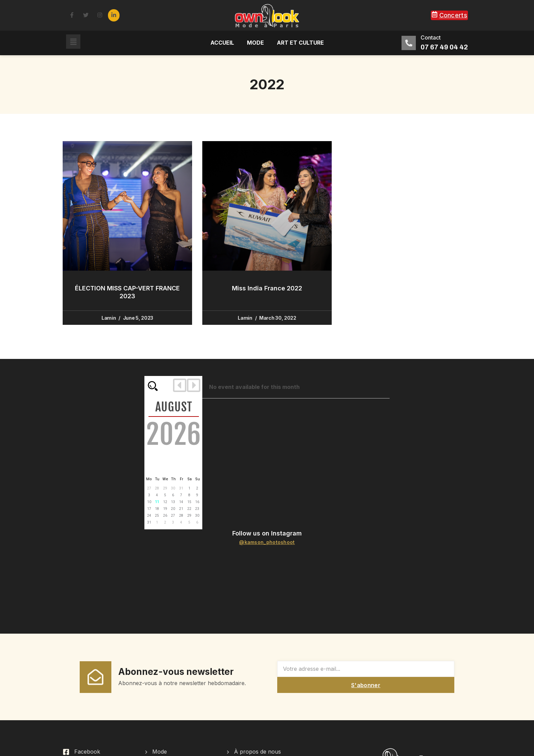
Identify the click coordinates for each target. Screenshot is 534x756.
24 (149, 516)
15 (189, 502)
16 (197, 502)
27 (149, 488)
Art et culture (300, 43)
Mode (255, 43)
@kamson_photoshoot (267, 542)
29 (165, 488)
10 (149, 502)
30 (173, 488)
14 (181, 502)
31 (181, 488)
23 (197, 509)
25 (157, 516)
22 (189, 509)
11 (157, 502)
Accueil (222, 43)
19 (165, 509)
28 (157, 488)
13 (173, 502)
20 (173, 509)
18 (157, 509)
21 (181, 509)
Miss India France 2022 (267, 288)
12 (165, 502)
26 (165, 516)
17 (149, 509)
